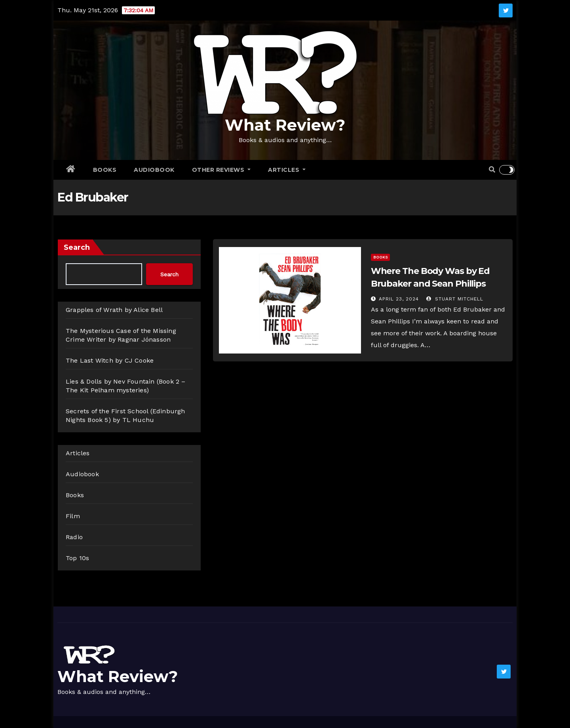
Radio (74, 537)
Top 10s (77, 558)
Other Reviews (221, 170)
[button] (492, 170)
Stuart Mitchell (455, 299)
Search (77, 247)
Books (105, 170)
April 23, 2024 (399, 299)
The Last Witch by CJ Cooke (110, 360)
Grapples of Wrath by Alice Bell (114, 310)
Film (73, 516)
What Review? (285, 125)
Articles (287, 170)
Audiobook (154, 170)
